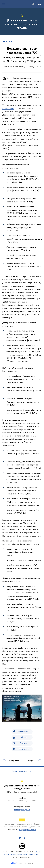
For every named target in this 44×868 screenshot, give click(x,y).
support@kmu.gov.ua (28, 830)
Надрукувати (23, 749)
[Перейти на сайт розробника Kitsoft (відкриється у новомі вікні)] (14, 863)
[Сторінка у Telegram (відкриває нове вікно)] (24, 838)
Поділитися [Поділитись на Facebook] (23, 732)
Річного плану (9, 109)
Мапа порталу (20, 771)
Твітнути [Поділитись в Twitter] (23, 743)
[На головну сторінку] (22, 21)
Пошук (38, 4)
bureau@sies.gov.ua (22, 810)
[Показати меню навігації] (4, 4)
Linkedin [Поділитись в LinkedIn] (23, 737)
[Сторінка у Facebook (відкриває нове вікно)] (20, 838)
